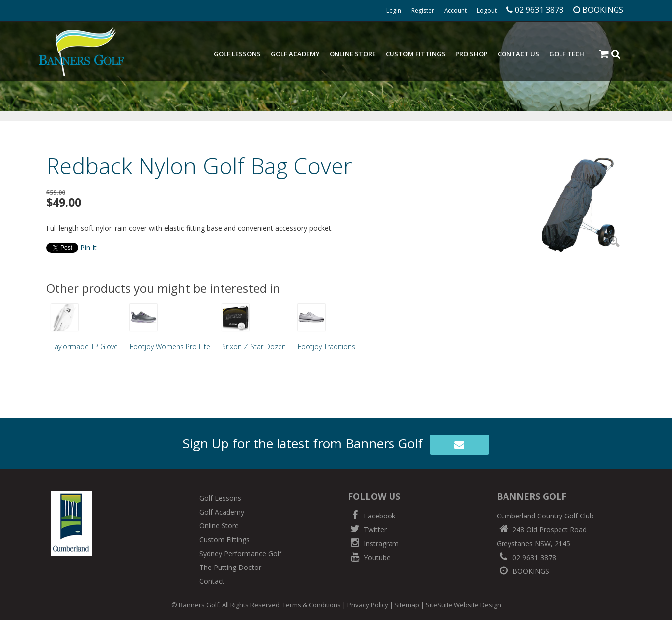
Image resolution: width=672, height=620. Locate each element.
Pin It (88, 247)
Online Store (353, 54)
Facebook (372, 516)
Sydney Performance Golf (240, 553)
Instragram (373, 543)
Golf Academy (295, 54)
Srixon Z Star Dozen (254, 346)
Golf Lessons (237, 54)
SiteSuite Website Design (463, 605)
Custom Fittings (416, 54)
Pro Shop (472, 54)
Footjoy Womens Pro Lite (170, 346)
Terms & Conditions (312, 605)
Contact (212, 581)
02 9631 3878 (526, 557)
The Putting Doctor (230, 567)
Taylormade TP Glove (84, 346)
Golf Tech (567, 54)
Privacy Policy (368, 605)
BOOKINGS (523, 571)
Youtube (369, 557)
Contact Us (518, 54)
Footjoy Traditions (327, 346)
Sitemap (407, 605)
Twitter (367, 530)
